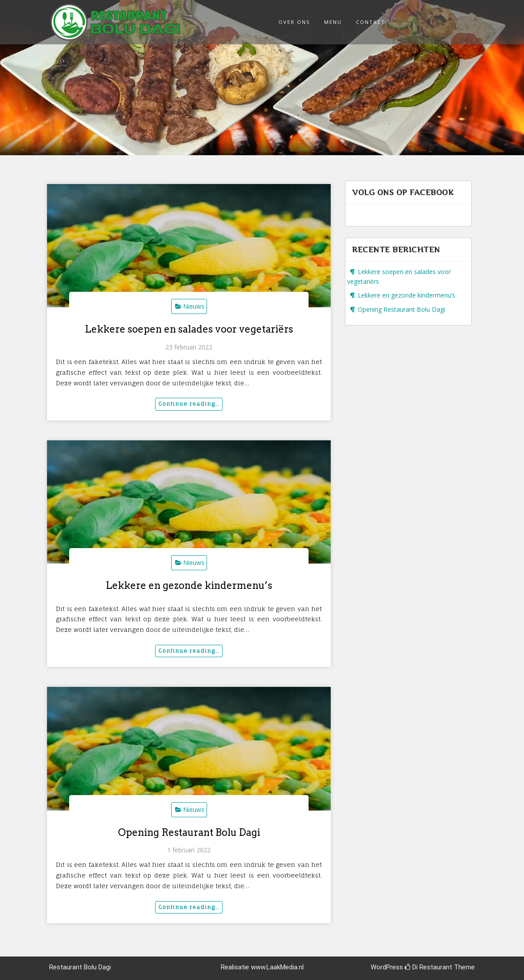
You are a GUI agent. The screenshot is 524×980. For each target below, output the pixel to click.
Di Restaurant (428, 967)
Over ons (294, 22)
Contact (371, 22)
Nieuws (194, 306)
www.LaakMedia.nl (277, 967)
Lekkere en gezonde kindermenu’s (189, 585)
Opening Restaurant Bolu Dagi (189, 832)
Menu (333, 22)
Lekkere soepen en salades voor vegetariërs (189, 329)
